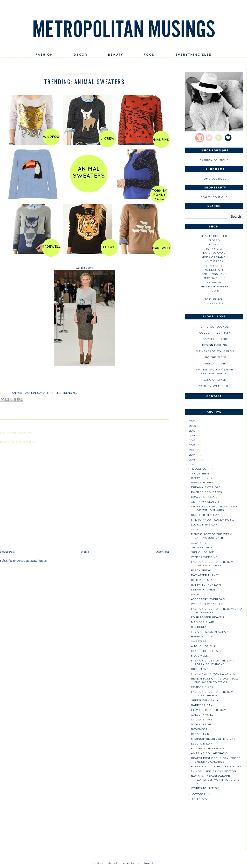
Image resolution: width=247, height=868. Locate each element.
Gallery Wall (202, 715)
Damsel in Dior (215, 339)
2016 (193, 445)
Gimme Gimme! (202, 547)
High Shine (200, 669)
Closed (214, 240)
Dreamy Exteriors (206, 487)
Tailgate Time (202, 720)
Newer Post (7, 552)
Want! (196, 594)
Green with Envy (205, 700)
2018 (193, 436)
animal (17, 393)
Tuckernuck (214, 303)
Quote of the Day (205, 515)
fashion (30, 393)
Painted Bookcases (206, 492)
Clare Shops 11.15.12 (206, 651)
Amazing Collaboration (210, 753)
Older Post (162, 552)
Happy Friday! (202, 478)
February (200, 799)
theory (214, 291)
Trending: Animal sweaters (213, 674)
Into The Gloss (215, 357)
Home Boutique (214, 179)
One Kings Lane (214, 274)
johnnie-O (214, 249)
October (199, 794)
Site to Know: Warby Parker (214, 520)
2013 (193, 460)
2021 (193, 421)
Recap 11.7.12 (200, 734)
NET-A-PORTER (214, 266)
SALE (195, 529)
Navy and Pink (203, 483)
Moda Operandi (214, 257)
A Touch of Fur (203, 646)
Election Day (202, 744)
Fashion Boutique (214, 160)
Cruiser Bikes (202, 687)
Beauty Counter (214, 236)
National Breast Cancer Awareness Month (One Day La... (215, 780)
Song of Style (215, 380)
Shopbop (214, 282)
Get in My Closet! (205, 502)
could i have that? (215, 333)
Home (85, 552)
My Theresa (214, 261)
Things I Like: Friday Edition (214, 771)
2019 (193, 431)
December (201, 469)
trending (70, 393)
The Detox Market (214, 287)
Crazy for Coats (204, 497)
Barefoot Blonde (215, 327)
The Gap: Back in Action (210, 632)
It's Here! (199, 627)
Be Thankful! (202, 580)
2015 (193, 450)
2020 (193, 426)
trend (57, 393)
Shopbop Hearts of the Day (213, 739)
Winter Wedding (204, 557)
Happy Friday (202, 705)
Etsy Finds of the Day (209, 710)
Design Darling (215, 345)
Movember (200, 656)
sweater (44, 393)
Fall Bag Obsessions (208, 748)
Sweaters (199, 641)
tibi (214, 295)
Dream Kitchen (203, 590)
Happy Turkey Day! (206, 585)
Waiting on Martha (215, 386)
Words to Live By (205, 788)
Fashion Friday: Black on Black (217, 767)
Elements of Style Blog (215, 351)
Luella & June (215, 364)
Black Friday (202, 570)
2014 (193, 455)
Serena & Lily (214, 278)
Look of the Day (204, 525)
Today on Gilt (202, 724)
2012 (193, 464)
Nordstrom (214, 270)
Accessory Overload (208, 599)
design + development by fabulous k (123, 863)
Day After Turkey (205, 575)
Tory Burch (214, 299)
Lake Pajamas (214, 253)
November (201, 474)
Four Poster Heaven (208, 617)
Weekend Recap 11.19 (207, 604)
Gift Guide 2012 (203, 552)
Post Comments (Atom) (32, 560)
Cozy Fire (199, 543)
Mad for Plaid (203, 622)
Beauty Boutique (214, 197)
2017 (193, 440)
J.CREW (214, 244)
